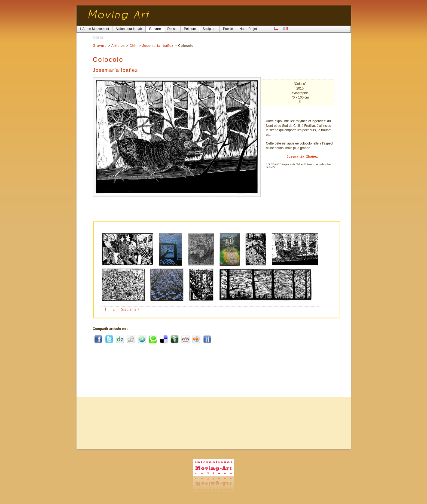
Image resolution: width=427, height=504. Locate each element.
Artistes (118, 46)
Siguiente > (130, 309)
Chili (134, 46)
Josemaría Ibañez (158, 46)
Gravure (100, 46)
